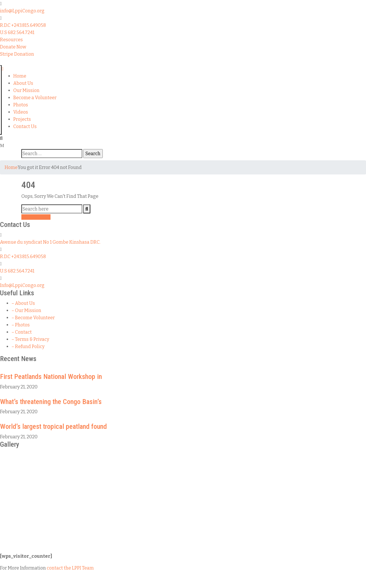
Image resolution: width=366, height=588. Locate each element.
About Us (23, 83)
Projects (22, 119)
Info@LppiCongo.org (22, 285)
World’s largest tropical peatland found (53, 427)
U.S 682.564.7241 (17, 32)
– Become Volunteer (33, 318)
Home (20, 76)
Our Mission (26, 90)
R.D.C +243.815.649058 (23, 25)
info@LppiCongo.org (22, 11)
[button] (11, 40)
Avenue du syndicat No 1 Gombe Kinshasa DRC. (50, 242)
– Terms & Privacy (30, 339)
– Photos (21, 325)
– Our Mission (26, 310)
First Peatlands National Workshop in (51, 377)
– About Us (23, 303)
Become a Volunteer (35, 98)
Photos (21, 105)
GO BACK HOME (36, 217)
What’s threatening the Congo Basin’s (51, 402)
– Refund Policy (28, 346)
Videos (21, 112)
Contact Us (25, 126)
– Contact (22, 332)
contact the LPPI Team (70, 568)
